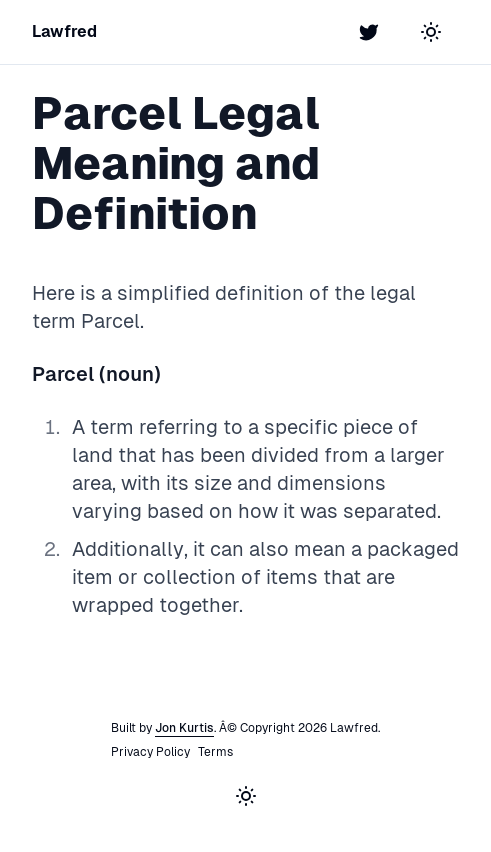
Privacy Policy (150, 752)
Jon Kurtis (184, 728)
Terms (215, 752)
